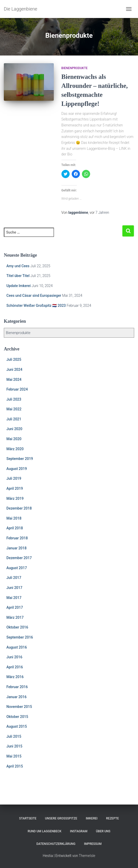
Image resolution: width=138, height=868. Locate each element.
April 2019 (15, 488)
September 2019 (20, 459)
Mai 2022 (14, 409)
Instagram (79, 831)
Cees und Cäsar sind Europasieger (34, 296)
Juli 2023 (14, 399)
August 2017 (17, 568)
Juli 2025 (14, 359)
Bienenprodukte (75, 68)
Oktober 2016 (17, 627)
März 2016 (15, 677)
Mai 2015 (14, 756)
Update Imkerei (19, 286)
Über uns (103, 831)
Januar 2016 (17, 697)
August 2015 (17, 726)
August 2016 (17, 647)
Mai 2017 (14, 598)
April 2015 (15, 766)
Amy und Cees (18, 266)
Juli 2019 (14, 478)
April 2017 (15, 607)
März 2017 (15, 617)
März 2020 (15, 449)
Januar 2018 (17, 548)
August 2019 (17, 469)
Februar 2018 (17, 538)
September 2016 (20, 637)
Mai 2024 (14, 380)
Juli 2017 (14, 578)
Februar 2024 (17, 389)
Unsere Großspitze (61, 818)
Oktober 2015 (17, 717)
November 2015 (19, 707)
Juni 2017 (14, 588)
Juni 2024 (14, 370)
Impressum (93, 844)
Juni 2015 (14, 746)
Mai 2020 (14, 439)
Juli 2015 (14, 736)
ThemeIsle (87, 856)
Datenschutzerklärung (56, 844)
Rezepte (112, 818)
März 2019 (15, 498)
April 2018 (15, 528)
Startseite (28, 818)
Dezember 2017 (19, 558)
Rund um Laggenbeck (45, 831)
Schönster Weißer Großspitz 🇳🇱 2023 (36, 306)
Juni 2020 (14, 429)
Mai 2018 (14, 518)
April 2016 (15, 667)
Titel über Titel (18, 276)
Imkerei (92, 818)
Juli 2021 (14, 419)
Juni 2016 (14, 657)
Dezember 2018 (19, 508)
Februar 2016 (17, 687)
